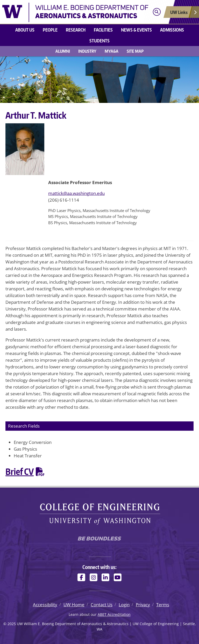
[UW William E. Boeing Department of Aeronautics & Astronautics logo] (75, 12)
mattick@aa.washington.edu (76, 193)
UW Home (74, 605)
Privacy (143, 605)
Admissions (172, 30)
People (50, 30)
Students (99, 41)
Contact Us (102, 605)
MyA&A (112, 51)
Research (76, 30)
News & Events (136, 30)
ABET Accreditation (114, 614)
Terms (163, 605)
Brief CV (20, 471)
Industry (87, 51)
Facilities (103, 30)
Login (124, 605)
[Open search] (157, 12)
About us (25, 30)
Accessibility (45, 605)
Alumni (63, 51)
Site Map (135, 51)
